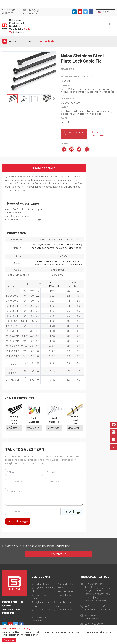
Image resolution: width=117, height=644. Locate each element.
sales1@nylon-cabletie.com (33, 12)
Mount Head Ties (75, 420)
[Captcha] (33, 512)
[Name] (24, 472)
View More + (14, 428)
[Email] (64, 472)
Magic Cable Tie (34, 420)
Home (13, 41)
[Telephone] (24, 482)
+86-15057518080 (94, 624)
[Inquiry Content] (44, 497)
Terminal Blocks (66, 610)
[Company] (64, 482)
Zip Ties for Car (66, 584)
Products (26, 41)
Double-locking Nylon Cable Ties (14, 420)
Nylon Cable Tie (45, 41)
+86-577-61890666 (10, 12)
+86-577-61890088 (106, 608)
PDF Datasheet (98, 134)
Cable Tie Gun (65, 595)
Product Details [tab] (44, 168)
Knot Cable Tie (54, 420)
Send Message (18, 521)
